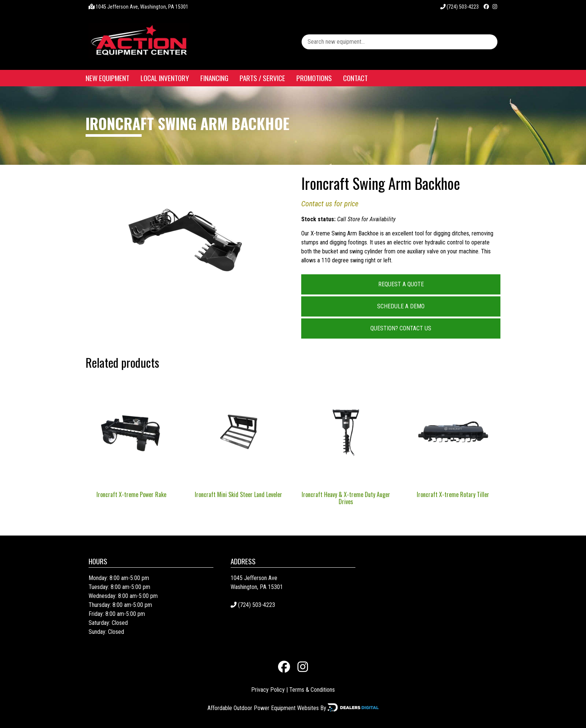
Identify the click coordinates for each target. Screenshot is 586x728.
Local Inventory (165, 78)
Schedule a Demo (401, 306)
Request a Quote (401, 284)
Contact (355, 78)
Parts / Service (262, 78)
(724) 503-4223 (459, 7)
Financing (214, 78)
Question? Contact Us (401, 328)
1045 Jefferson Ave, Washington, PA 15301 (142, 7)
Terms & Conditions (312, 690)
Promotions (314, 78)
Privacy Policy (268, 690)
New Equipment (107, 78)
